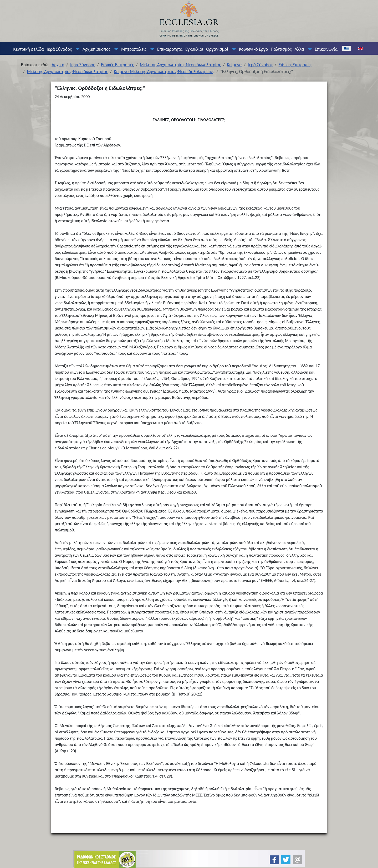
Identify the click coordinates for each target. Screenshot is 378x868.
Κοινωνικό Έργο (253, 49)
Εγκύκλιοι (194, 49)
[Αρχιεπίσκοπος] (115, 49)
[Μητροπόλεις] (151, 49)
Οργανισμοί (217, 49)
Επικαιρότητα (170, 49)
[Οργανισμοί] (233, 49)
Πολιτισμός (281, 49)
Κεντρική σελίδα (28, 49)
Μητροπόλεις (134, 49)
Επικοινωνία (326, 49)
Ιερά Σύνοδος (59, 49)
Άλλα (299, 49)
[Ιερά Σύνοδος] (76, 49)
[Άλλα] (309, 49)
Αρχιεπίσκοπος (96, 49)
